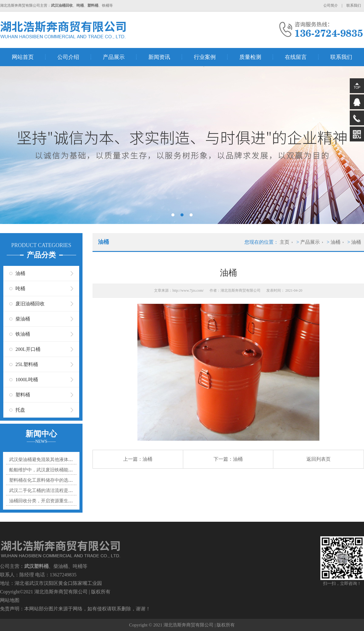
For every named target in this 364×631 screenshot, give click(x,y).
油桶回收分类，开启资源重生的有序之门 (50, 501)
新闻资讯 (159, 57)
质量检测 (250, 57)
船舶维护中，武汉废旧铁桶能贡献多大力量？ (55, 470)
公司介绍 (68, 57)
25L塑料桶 (27, 364)
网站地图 (10, 600)
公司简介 (331, 5)
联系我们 (354, 5)
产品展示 (114, 57)
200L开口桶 (28, 349)
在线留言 (296, 57)
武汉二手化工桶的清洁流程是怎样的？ (48, 490)
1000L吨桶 (27, 380)
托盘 (20, 410)
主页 (285, 242)
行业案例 (205, 57)
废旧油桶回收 (30, 304)
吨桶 (20, 288)
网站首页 (23, 57)
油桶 (20, 273)
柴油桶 (23, 319)
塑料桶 (23, 395)
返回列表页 (318, 459)
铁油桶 (23, 334)
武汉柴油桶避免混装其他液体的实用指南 (50, 460)
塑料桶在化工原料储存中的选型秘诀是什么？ (55, 480)
